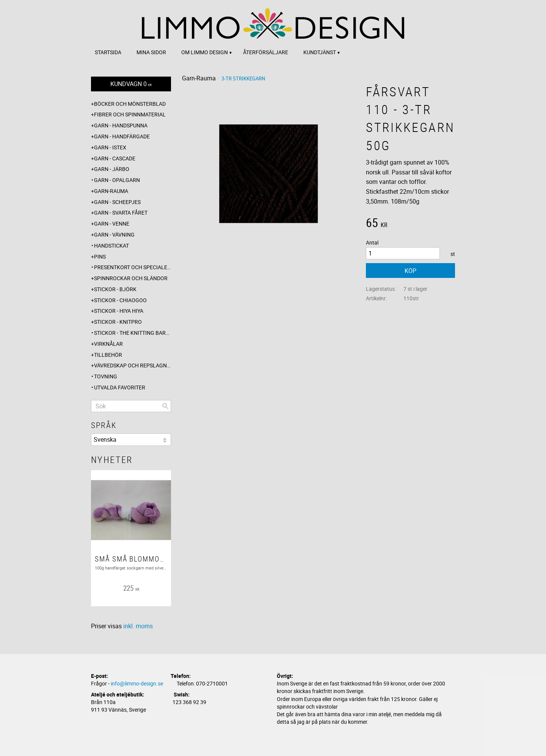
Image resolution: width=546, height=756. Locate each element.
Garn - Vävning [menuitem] (114, 234)
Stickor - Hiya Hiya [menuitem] (119, 311)
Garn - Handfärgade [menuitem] (122, 136)
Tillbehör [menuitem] (108, 355)
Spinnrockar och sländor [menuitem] (131, 278)
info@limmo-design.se (137, 683)
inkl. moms (138, 626)
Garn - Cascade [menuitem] (115, 158)
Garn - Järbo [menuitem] (112, 169)
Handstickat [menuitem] (111, 245)
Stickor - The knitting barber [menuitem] (133, 333)
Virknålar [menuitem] (108, 344)
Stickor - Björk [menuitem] (115, 289)
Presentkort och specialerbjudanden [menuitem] (133, 267)
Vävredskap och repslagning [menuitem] (133, 365)
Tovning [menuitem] (106, 376)
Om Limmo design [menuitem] (205, 52)
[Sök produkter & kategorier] (131, 406)
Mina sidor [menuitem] (151, 52)
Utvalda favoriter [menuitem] (120, 387)
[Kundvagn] (131, 84)
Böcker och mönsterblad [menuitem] (130, 104)
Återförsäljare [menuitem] (266, 52)
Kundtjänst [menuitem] (320, 52)
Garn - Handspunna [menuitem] (121, 125)
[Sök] (165, 406)
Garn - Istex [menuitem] (110, 147)
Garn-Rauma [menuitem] (111, 191)
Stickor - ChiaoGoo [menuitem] (120, 300)
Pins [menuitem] (100, 256)
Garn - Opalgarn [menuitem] (117, 180)
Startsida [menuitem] (108, 52)
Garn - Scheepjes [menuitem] (117, 202)
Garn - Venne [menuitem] (112, 224)
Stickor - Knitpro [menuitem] (118, 322)
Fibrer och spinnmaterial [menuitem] (130, 114)
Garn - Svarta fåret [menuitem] (121, 213)
